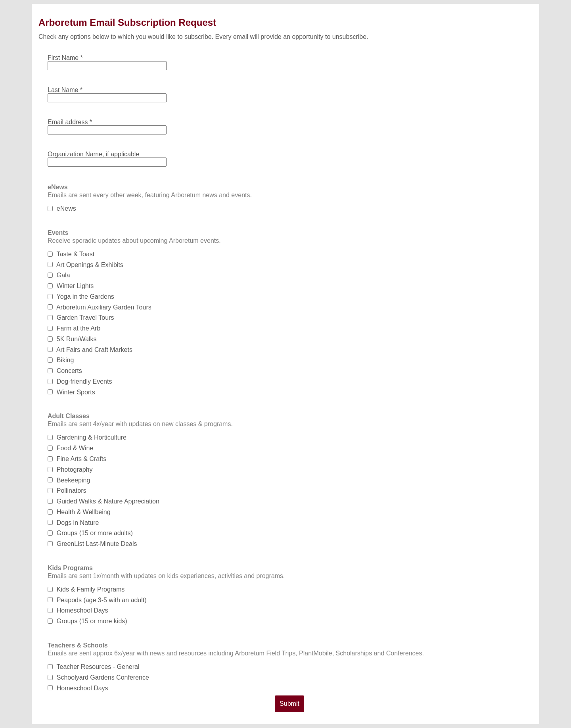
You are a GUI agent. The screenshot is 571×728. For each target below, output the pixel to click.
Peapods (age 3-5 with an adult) (97, 600)
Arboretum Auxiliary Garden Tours (100, 307)
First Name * (65, 58)
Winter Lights (71, 286)
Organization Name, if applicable (93, 154)
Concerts (65, 371)
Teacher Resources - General (93, 667)
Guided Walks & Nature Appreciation (103, 501)
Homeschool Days (78, 610)
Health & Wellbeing (79, 512)
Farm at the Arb (74, 328)
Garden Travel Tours (81, 318)
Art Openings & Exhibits (85, 265)
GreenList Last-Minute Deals (92, 544)
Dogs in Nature (73, 523)
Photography (70, 470)
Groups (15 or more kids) (87, 621)
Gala (59, 275)
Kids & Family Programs (86, 589)
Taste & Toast (71, 254)
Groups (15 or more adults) (90, 533)
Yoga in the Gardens (81, 297)
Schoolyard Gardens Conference (98, 677)
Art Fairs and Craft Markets (90, 350)
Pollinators (67, 491)
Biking (61, 360)
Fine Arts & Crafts (77, 459)
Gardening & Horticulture (87, 437)
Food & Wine (70, 448)
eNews (62, 208)
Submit (289, 704)
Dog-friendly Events (80, 381)
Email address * (70, 122)
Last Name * (65, 90)
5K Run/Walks (72, 339)
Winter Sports (71, 392)
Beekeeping (69, 480)
